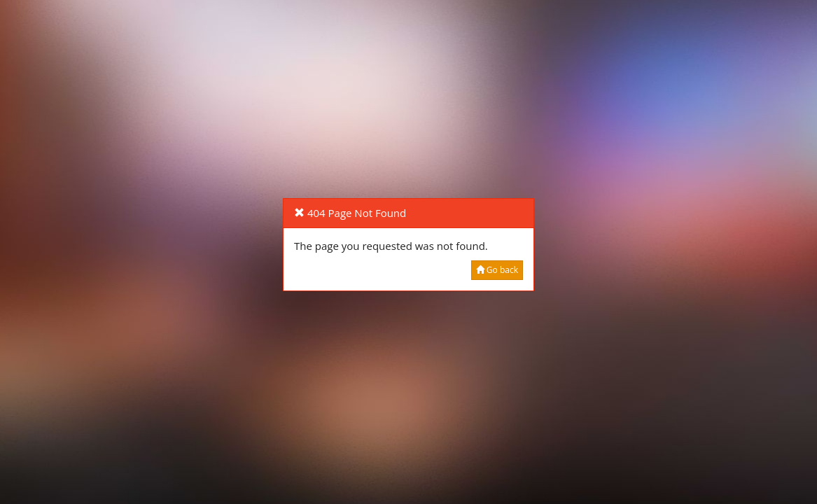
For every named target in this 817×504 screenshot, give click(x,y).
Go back (497, 270)
